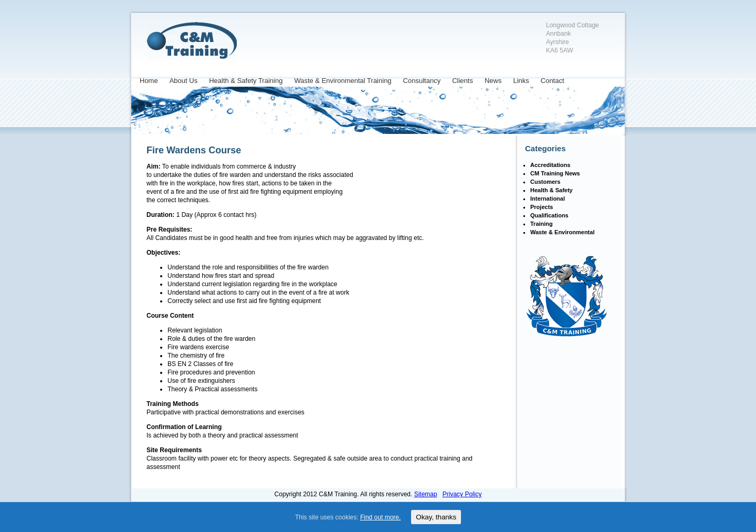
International (548, 199)
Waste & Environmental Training (343, 81)
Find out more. (380, 517)
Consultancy (422, 81)
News (493, 81)
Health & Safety (552, 190)
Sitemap (426, 494)
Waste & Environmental (562, 232)
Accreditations (550, 165)
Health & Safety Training (246, 81)
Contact (553, 81)
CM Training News (555, 173)
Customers (545, 182)
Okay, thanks (436, 517)
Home (149, 81)
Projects (542, 207)
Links (521, 81)
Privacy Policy (462, 494)
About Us (183, 81)
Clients (463, 81)
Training (542, 224)
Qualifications (549, 215)
